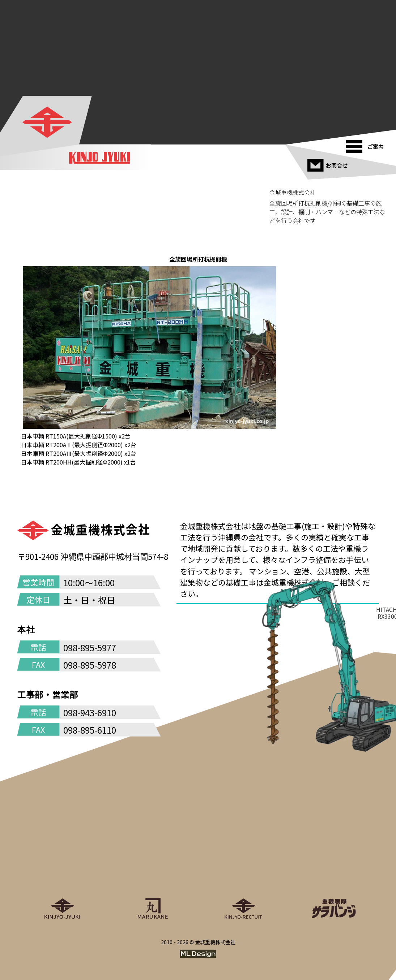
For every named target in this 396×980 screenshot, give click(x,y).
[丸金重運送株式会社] (153, 876)
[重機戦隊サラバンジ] (334, 876)
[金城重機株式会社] (47, 122)
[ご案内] (367, 144)
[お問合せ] (329, 163)
